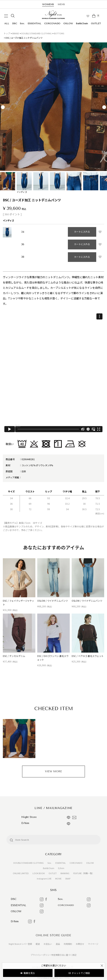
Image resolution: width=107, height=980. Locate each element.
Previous (3, 107)
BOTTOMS (59, 33)
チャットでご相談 (81, 973)
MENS (61, 4)
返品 (58, 944)
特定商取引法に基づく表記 (64, 955)
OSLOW (68, 23)
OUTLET (96, 23)
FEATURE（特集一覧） (84, 873)
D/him (61, 868)
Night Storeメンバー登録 (20, 944)
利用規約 (68, 944)
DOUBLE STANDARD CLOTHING (36, 33)
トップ (7, 33)
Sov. (22, 23)
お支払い (48, 944)
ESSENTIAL (34, 23)
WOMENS (48, 4)
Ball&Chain (82, 23)
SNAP (68, 878)
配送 (38, 944)
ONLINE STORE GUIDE (53, 935)
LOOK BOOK (39, 873)
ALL (7, 23)
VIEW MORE (53, 771)
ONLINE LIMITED (21, 873)
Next (104, 107)
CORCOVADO (52, 23)
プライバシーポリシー (41, 955)
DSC (15, 23)
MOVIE (58, 878)
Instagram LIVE (44, 878)
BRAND (16, 33)
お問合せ (80, 944)
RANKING (65, 873)
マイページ (93, 944)
